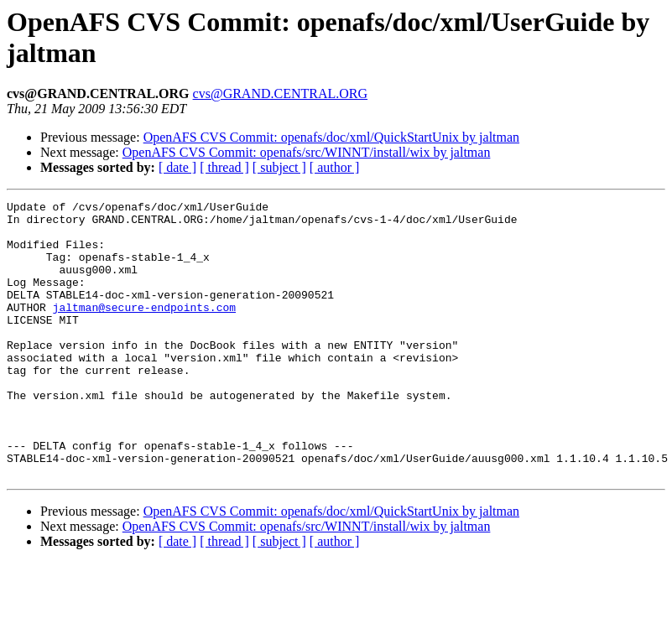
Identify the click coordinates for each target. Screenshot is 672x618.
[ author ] (335, 167)
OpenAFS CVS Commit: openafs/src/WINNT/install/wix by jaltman (307, 152)
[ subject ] (279, 167)
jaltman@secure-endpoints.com (144, 330)
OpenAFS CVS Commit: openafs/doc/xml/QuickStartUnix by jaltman (331, 137)
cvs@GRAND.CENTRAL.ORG (281, 93)
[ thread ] (224, 167)
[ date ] (177, 167)
